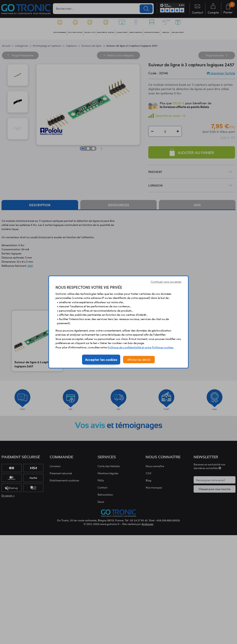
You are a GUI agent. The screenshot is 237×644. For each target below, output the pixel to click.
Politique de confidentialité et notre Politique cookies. (141, 347)
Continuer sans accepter (166, 282)
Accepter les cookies (101, 359)
